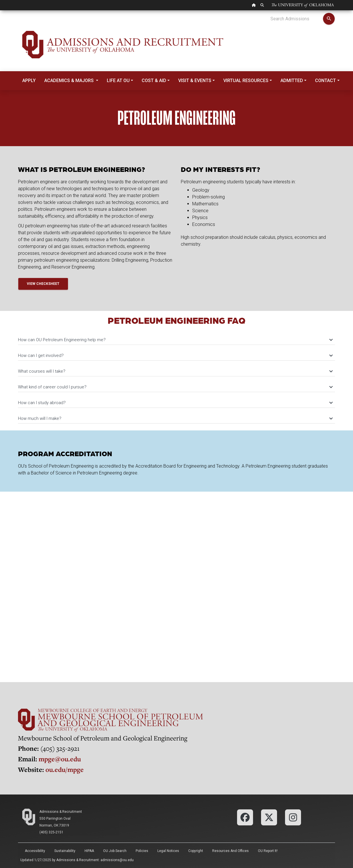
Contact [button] (325, 81)
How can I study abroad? (175, 403)
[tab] (176, 337)
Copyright (196, 851)
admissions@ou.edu (117, 860)
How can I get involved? (175, 355)
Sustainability (65, 851)
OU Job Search (115, 851)
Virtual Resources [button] (246, 81)
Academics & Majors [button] (70, 81)
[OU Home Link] (254, 5)
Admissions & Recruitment (61, 812)
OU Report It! (268, 851)
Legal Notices (168, 851)
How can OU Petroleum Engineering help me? (175, 340)
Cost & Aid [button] (154, 81)
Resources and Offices (230, 851)
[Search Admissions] (297, 19)
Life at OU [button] (118, 81)
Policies (142, 851)
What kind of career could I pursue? (175, 387)
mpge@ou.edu (60, 759)
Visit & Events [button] (195, 81)
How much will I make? (175, 418)
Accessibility (35, 851)
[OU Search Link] (262, 5)
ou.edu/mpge (65, 769)
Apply (29, 81)
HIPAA (89, 851)
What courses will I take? (175, 371)
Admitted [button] (292, 81)
